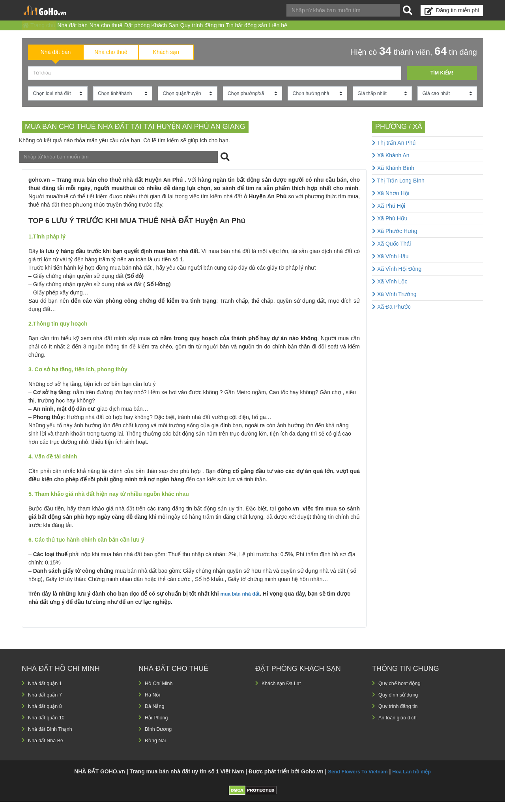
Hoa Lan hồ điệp (415, 782)
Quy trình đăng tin (251, 29)
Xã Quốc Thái (391, 253)
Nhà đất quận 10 (49, 728)
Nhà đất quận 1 (47, 693)
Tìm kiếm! (442, 81)
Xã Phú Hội (389, 216)
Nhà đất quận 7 (47, 705)
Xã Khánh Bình (393, 178)
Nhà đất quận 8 (47, 716)
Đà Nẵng (156, 716)
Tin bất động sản (306, 29)
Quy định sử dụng (401, 705)
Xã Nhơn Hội (391, 203)
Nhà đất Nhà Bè (48, 751)
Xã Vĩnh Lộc (390, 291)
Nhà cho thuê (133, 29)
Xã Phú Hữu (390, 228)
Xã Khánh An (391, 165)
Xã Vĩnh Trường (394, 304)
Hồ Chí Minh (160, 693)
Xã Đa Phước (391, 317)
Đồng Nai (156, 751)
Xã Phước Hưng (395, 241)
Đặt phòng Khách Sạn (189, 29)
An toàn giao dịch (400, 728)
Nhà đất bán (89, 29)
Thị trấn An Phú (394, 153)
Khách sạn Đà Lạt (284, 693)
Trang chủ (44, 29)
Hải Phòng (158, 728)
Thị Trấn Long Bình (398, 190)
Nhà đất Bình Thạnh (53, 739)
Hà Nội (153, 705)
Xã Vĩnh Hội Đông (397, 279)
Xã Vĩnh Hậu (390, 266)
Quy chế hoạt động (402, 693)
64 (440, 59)
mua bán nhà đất (242, 604)
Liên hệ (348, 29)
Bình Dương (160, 739)
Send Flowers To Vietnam (356, 782)
